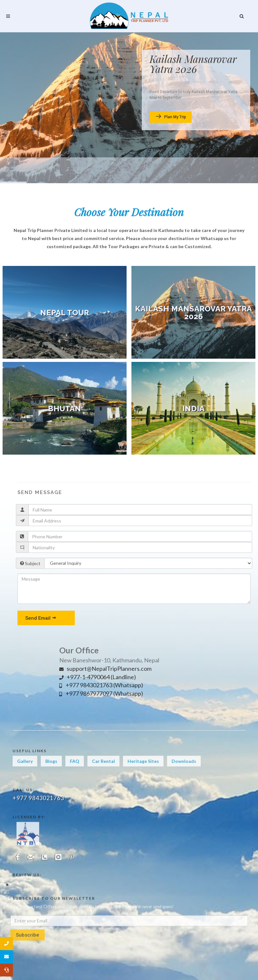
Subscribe (28, 962)
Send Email (41, 618)
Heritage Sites (143, 769)
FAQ (75, 769)
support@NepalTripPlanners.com (105, 669)
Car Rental (103, 769)
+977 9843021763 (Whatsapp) (101, 685)
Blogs (51, 769)
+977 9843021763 (38, 829)
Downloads (184, 769)
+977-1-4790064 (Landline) (98, 677)
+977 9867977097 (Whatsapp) (101, 693)
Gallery (25, 769)
